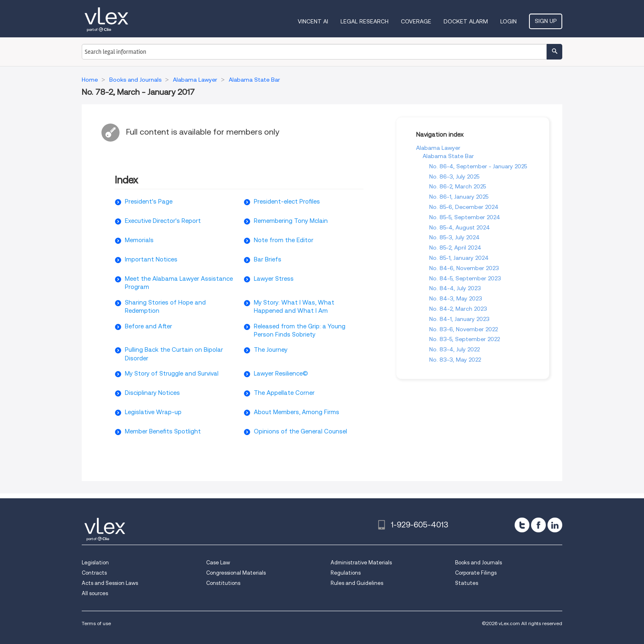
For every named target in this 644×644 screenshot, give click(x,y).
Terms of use (96, 623)
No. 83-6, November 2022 (463, 329)
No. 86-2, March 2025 (458, 186)
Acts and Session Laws (110, 583)
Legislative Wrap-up (153, 412)
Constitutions (223, 583)
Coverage (416, 21)
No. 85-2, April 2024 (455, 248)
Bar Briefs (268, 259)
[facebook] (538, 525)
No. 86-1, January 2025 (459, 197)
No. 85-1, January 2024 (459, 258)
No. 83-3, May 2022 (455, 360)
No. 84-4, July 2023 (455, 288)
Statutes (467, 583)
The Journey (271, 350)
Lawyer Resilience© (281, 374)
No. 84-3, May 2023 (456, 298)
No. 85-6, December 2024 (464, 207)
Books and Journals (478, 563)
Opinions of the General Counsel (300, 431)
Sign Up (546, 21)
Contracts (94, 573)
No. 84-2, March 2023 (458, 309)
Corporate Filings (476, 573)
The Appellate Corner (284, 393)
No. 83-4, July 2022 (454, 349)
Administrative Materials (361, 563)
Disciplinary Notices (152, 393)
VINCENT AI (313, 21)
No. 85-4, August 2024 (460, 227)
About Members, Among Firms (297, 412)
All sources (95, 593)
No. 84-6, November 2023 (464, 268)
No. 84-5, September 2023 (465, 278)
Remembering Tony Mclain (291, 221)
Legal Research (365, 21)
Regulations (346, 573)
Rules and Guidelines (357, 583)
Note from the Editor (284, 240)
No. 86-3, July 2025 (454, 176)
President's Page (149, 202)
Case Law (218, 563)
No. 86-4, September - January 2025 (478, 166)
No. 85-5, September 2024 (465, 217)
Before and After (148, 326)
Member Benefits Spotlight (163, 431)
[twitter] (522, 525)
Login (508, 21)
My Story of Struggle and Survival (172, 374)
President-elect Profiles (287, 202)
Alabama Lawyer (438, 148)
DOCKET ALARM (466, 21)
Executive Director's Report (163, 221)
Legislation (95, 563)
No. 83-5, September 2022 (465, 339)
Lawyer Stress (274, 279)
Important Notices (151, 259)
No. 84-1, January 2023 (459, 319)
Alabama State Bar (448, 156)
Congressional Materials (236, 573)
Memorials (139, 240)
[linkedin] (555, 525)
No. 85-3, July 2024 (454, 237)
